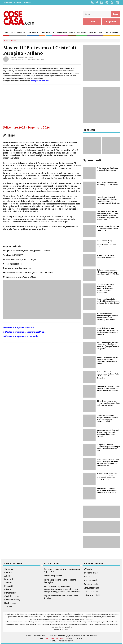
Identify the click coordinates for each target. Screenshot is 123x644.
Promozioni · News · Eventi (17, 3)
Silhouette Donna (91, 588)
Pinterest (107, 3)
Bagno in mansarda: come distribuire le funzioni (61, 597)
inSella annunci (90, 580)
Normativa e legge (95, 33)
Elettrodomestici (60, 33)
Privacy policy (10, 593)
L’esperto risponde (111, 33)
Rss (92, 3)
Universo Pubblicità (92, 595)
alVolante (88, 569)
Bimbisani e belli (91, 584)
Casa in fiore (82, 33)
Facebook (97, 3)
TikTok (117, 3)
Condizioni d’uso (11, 596)
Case (6, 33)
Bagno (49, 33)
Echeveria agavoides (53, 576)
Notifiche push (11, 603)
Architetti (9, 583)
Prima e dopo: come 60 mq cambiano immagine (60, 581)
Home (6, 41)
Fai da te (72, 33)
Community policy (12, 600)
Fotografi (9, 579)
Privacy (8, 589)
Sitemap (8, 606)
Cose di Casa (19, 18)
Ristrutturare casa (18, 33)
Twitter (112, 3)
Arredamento (33, 33)
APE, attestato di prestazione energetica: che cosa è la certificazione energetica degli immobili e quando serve (62, 589)
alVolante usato (91, 573)
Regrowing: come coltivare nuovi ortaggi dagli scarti (62, 570)
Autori (7, 576)
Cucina (42, 33)
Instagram (102, 3)
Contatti (8, 572)
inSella (87, 577)
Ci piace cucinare (91, 592)
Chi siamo (9, 569)
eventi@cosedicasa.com (39, 81)
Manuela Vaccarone (25, 57)
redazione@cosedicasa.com (55, 638)
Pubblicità (9, 586)
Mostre (13, 41)
